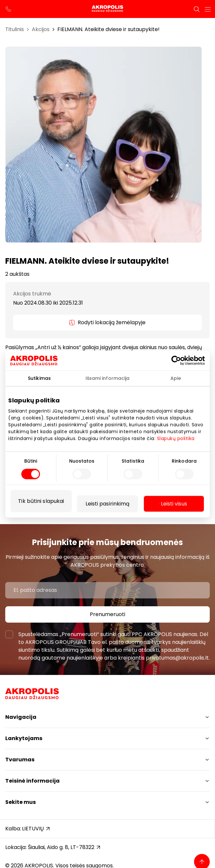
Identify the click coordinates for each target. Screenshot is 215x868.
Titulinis (15, 29)
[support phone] (9, 9)
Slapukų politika (176, 438)
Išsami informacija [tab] (108, 378)
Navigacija (21, 717)
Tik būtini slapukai (41, 501)
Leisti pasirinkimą (108, 504)
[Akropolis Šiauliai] (107, 9)
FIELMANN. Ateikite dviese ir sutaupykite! (108, 29)
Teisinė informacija (32, 781)
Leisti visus (174, 504)
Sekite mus (20, 802)
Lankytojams (24, 738)
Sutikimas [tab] (39, 378)
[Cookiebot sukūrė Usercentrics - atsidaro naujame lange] (183, 360)
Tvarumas (20, 760)
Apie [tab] (176, 378)
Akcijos (41, 29)
